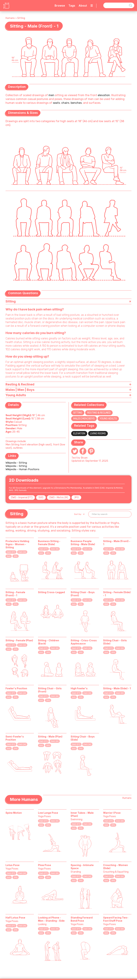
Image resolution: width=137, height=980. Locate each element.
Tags (72, 6)
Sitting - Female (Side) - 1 (117, 594)
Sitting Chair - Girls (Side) (115, 642)
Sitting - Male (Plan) (50, 737)
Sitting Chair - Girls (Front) (50, 690)
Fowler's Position (16, 688)
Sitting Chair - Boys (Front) (83, 594)
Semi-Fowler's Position (15, 738)
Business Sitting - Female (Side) (49, 543)
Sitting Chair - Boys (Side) (83, 738)
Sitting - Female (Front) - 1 (15, 594)
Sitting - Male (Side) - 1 (117, 688)
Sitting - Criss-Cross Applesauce (84, 642)
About (83, 6)
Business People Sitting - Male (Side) (83, 543)
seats (56, 103)
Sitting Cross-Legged (51, 592)
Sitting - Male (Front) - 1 (117, 543)
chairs (65, 103)
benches (76, 103)
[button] (79, 514)
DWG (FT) (11, 552)
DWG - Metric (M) (59, 497)
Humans (10, 18)
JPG (76, 497)
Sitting (21, 18)
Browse (60, 6)
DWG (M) (22, 552)
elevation (104, 95)
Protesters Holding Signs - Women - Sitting (17, 544)
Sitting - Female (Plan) (19, 640)
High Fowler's (79, 688)
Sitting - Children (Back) (49, 642)
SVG (41, 497)
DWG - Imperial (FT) (22, 497)
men (51, 95)
